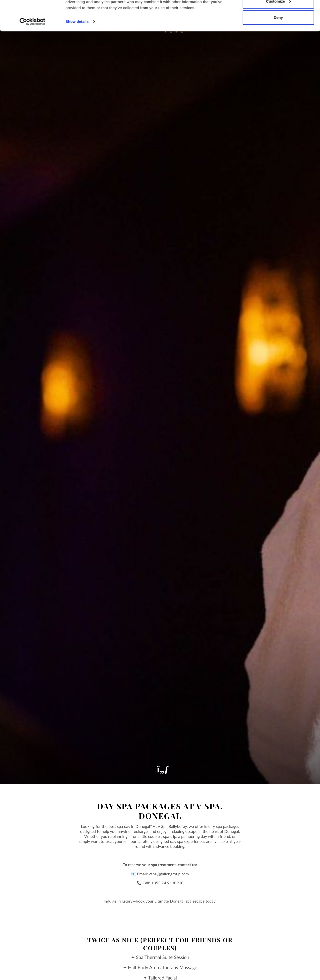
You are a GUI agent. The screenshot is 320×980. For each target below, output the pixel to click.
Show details (77, 50)
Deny (278, 46)
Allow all (278, 13)
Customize (279, 30)
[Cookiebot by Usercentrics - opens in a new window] (32, 50)
